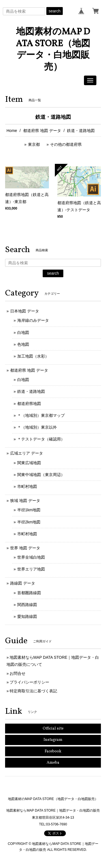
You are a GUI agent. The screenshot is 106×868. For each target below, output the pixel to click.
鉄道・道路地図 (31, 391)
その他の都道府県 (66, 144)
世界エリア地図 (31, 569)
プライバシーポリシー (29, 682)
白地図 (23, 332)
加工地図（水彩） (33, 356)
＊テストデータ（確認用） (41, 439)
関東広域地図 (29, 463)
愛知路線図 (27, 616)
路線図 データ (23, 583)
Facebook (53, 751)
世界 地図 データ (25, 548)
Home (12, 131)
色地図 (23, 344)
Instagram (53, 740)
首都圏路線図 (29, 593)
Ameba (53, 763)
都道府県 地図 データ (42, 131)
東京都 (34, 144)
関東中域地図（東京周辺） (41, 475)
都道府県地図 (29, 404)
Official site (53, 729)
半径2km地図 (29, 522)
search (55, 11)
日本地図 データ (25, 311)
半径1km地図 (29, 510)
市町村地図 (27, 486)
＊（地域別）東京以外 (37, 427)
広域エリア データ (27, 453)
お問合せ (18, 673)
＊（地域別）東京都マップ (41, 415)
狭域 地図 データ (25, 501)
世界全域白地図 (31, 557)
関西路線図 (27, 605)
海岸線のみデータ (33, 320)
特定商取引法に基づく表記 (33, 691)
